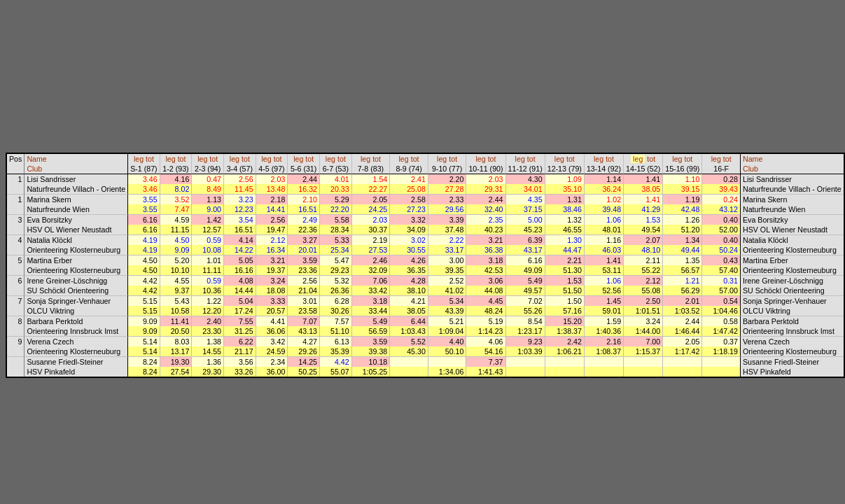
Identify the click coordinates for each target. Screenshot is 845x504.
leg (139, 159)
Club (34, 169)
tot (150, 159)
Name (36, 159)
